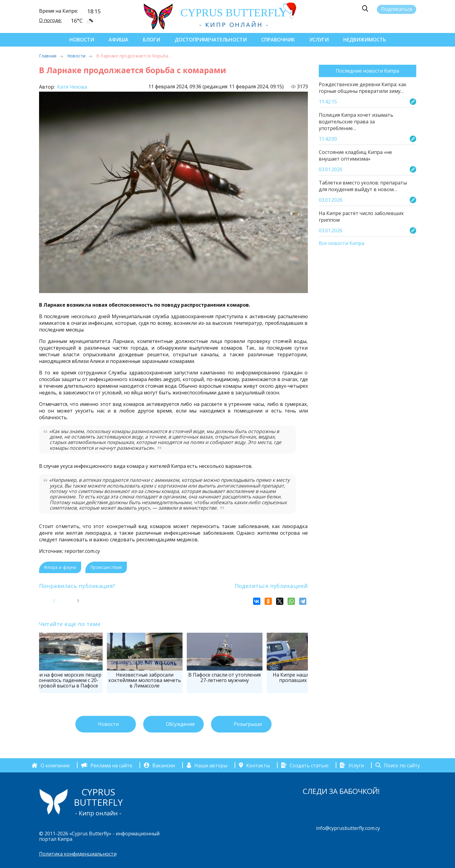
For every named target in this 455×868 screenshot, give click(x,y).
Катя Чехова (71, 87)
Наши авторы (211, 765)
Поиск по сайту (402, 765)
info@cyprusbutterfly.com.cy (348, 828)
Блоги (152, 40)
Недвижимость (365, 40)
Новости (82, 40)
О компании (55, 765)
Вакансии (164, 765)
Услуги (319, 40)
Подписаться (397, 9)
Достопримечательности (211, 40)
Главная (48, 56)
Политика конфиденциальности (78, 854)
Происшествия (106, 567)
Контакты (258, 765)
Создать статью (309, 765)
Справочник (278, 40)
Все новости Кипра (341, 243)
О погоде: (50, 20)
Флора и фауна (60, 567)
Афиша (119, 40)
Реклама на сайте (111, 765)
